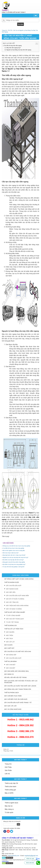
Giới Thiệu (8, 767)
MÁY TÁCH (10, 639)
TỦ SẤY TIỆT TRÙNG (12, 622)
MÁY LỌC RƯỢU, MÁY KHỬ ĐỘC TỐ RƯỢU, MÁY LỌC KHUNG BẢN (21, 682)
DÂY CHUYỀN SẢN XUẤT (14, 586)
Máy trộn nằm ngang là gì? (14, 48)
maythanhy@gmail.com (31, 856)
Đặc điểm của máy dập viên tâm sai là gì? (13, 560)
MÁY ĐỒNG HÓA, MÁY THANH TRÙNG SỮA (18, 689)
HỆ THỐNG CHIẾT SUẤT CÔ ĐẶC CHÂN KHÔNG (19, 579)
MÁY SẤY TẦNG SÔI (12, 602)
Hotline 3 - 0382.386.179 (21, 731)
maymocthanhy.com (13, 856)
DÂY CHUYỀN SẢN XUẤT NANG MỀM (17, 596)
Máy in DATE (9, 793)
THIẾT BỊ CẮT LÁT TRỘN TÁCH (14, 629)
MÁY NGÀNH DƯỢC (12, 589)
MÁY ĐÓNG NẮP (11, 655)
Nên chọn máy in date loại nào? (11, 553)
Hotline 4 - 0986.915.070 (21, 737)
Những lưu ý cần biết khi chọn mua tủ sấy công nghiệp (16, 546)
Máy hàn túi (9, 806)
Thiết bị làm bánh (10, 787)
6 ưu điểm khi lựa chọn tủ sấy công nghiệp (13, 548)
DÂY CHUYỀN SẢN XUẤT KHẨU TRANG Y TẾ (18, 703)
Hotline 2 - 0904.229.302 (21, 725)
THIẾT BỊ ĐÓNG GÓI (10, 625)
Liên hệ (7, 774)
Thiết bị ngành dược (11, 803)
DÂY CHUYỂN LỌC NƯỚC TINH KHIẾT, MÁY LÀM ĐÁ (20, 686)
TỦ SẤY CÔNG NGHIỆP (13, 615)
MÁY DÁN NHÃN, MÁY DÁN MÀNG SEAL (17, 671)
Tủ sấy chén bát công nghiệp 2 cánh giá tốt (14, 567)
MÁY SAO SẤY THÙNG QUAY (15, 619)
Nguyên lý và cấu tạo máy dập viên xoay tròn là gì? (16, 557)
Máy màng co (9, 809)
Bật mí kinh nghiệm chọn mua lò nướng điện (14, 551)
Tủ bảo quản (9, 812)
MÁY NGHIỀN (10, 632)
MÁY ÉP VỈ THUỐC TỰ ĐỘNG (15, 599)
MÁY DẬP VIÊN (11, 592)
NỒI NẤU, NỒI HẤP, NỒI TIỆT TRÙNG (15, 677)
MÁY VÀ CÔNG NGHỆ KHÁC (13, 709)
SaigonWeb (5, 861)
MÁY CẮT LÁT (10, 642)
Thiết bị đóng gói (10, 790)
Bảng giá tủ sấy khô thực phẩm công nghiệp (14, 562)
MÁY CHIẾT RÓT (9, 648)
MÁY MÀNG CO (9, 674)
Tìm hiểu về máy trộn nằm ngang (13, 46)
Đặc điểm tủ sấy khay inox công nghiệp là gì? (14, 564)
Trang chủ (8, 764)
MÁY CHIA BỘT (11, 665)
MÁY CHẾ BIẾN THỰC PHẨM (13, 696)
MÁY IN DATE (8, 645)
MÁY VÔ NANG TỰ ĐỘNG (14, 609)
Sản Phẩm (8, 770)
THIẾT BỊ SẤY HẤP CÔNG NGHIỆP (15, 612)
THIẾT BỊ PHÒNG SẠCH (12, 693)
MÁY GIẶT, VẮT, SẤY (10, 706)
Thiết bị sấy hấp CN (11, 783)
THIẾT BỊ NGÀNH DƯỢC (12, 582)
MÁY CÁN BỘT (11, 668)
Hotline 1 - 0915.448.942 (21, 720)
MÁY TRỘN (10, 635)
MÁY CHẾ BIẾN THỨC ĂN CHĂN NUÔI (16, 699)
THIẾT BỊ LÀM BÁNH (10, 661)
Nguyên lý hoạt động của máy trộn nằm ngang (19, 50)
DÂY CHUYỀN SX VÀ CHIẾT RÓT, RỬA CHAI (18, 652)
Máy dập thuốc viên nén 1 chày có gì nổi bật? (14, 555)
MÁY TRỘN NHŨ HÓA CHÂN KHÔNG (17, 606)
